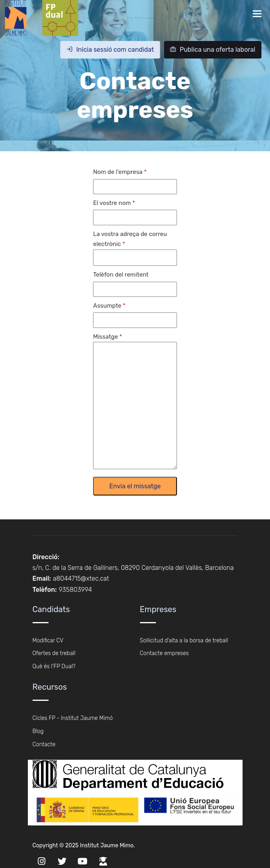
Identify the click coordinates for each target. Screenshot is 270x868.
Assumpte (107, 306)
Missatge (105, 337)
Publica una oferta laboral (213, 50)
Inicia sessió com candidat (110, 50)
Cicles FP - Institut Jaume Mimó (73, 718)
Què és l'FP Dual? (54, 666)
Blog (38, 731)
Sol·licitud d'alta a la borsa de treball (184, 641)
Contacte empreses (164, 653)
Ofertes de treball (54, 653)
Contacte (44, 744)
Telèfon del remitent (121, 275)
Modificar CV (48, 641)
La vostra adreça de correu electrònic (130, 239)
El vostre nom (112, 203)
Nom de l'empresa (118, 172)
